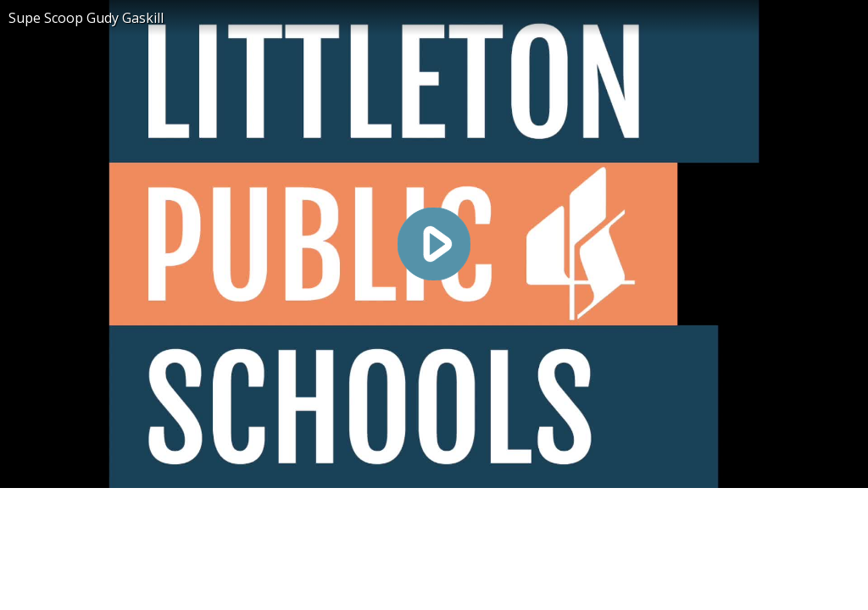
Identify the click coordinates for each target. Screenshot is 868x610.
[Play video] (434, 244)
